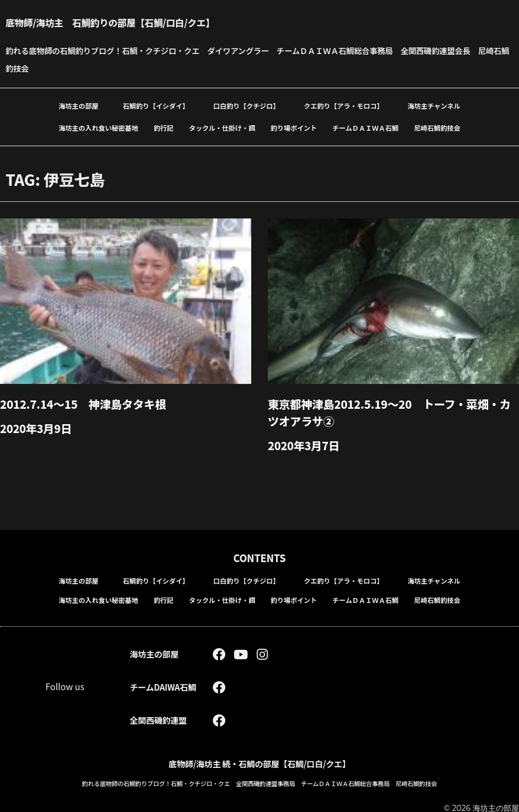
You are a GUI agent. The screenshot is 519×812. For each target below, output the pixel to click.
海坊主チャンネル (434, 106)
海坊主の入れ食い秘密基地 (98, 128)
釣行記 (163, 128)
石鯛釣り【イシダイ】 (156, 106)
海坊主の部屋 (78, 106)
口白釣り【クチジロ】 (246, 106)
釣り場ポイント (294, 128)
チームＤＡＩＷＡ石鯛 (366, 128)
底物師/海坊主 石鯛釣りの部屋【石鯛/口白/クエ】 (131, 22)
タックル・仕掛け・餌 (222, 128)
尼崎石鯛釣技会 (437, 128)
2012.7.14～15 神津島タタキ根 (90, 403)
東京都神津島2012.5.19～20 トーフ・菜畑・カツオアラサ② (393, 412)
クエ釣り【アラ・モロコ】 (343, 106)
